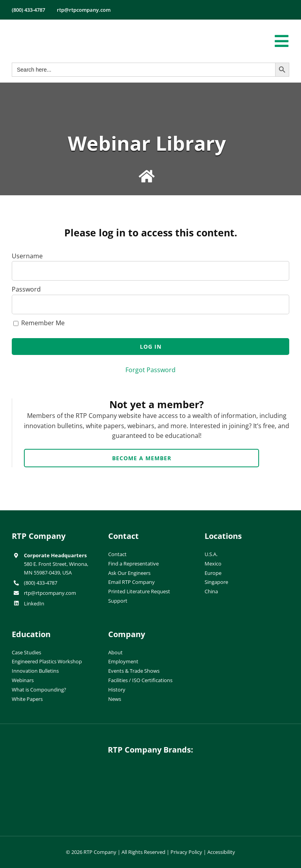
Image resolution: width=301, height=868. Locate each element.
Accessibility (221, 852)
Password (26, 289)
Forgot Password (150, 370)
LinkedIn (34, 603)
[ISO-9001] (220, 631)
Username (27, 256)
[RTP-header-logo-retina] (46, 29)
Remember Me (39, 323)
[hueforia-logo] (150, 771)
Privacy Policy (186, 852)
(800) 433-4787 (41, 583)
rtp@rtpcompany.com (50, 593)
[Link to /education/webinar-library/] (147, 176)
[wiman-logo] (150, 801)
